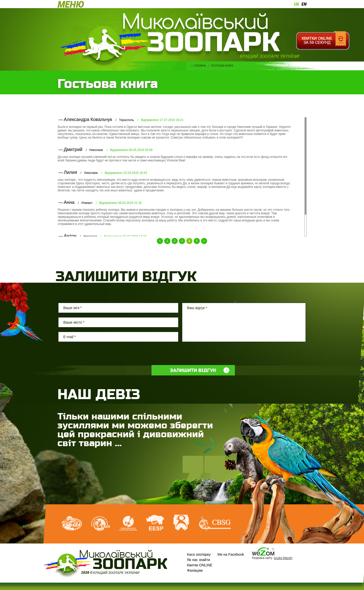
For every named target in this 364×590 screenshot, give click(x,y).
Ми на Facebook (231, 554)
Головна (200, 66)
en (304, 4)
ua (296, 4)
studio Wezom (283, 558)
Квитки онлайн (323, 41)
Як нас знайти (199, 560)
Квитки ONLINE (200, 565)
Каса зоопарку (199, 554)
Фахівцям (195, 570)
